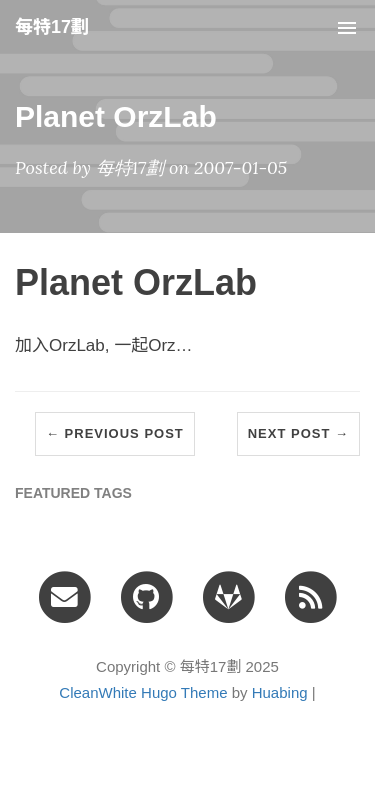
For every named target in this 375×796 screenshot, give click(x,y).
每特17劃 (52, 27)
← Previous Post (115, 433)
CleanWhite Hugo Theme (143, 692)
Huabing (280, 692)
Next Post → (298, 433)
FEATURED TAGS (73, 493)
